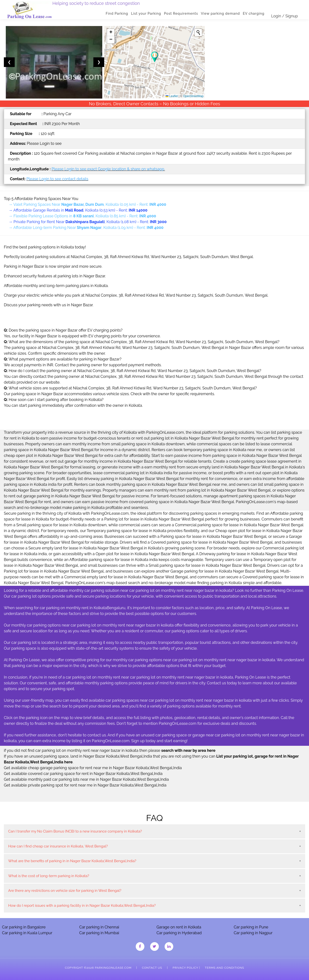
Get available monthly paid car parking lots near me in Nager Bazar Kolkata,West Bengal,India (86, 779)
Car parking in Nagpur (253, 933)
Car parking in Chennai (99, 927)
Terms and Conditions (224, 968)
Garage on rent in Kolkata (179, 927)
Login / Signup (285, 16)
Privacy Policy (185, 968)
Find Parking (117, 13)
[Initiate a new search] (198, 33)
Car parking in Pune (251, 927)
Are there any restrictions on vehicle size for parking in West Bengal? (65, 891)
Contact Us (152, 968)
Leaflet (172, 96)
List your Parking (146, 13)
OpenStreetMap (193, 96)
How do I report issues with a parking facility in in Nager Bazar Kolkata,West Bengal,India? (82, 906)
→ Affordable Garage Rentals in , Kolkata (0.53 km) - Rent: (78, 210)
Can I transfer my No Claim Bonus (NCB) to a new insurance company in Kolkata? (75, 831)
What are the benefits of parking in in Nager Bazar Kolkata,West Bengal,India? (72, 861)
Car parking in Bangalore (24, 927)
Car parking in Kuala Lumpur (27, 933)
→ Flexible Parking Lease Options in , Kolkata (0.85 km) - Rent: (82, 216)
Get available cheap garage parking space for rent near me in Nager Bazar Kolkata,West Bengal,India (93, 768)
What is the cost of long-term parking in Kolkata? (49, 876)
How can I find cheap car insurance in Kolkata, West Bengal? (58, 846)
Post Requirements (181, 13)
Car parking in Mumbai (99, 933)
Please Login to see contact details (57, 179)
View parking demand (220, 13)
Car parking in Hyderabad (179, 933)
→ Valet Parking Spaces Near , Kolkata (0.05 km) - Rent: (87, 204)
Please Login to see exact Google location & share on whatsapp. (108, 169)
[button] (155, 57)
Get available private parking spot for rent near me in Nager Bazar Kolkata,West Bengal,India (85, 785)
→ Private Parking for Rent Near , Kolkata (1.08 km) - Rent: (88, 222)
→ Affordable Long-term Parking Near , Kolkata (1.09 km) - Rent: (86, 228)
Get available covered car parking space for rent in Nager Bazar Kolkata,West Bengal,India (83, 774)
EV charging (254, 13)
